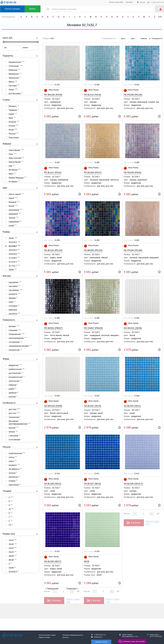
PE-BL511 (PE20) (53, 173)
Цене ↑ (122, 39)
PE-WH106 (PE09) (53, 95)
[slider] (4, 42)
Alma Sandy (131, 324)
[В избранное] (80, 116)
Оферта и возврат (44, 637)
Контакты (129, 2)
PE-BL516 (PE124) (53, 250)
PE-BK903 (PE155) (93, 250)
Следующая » (72, 589)
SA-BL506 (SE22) (53, 484)
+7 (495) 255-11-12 (156, 2)
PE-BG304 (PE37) (93, 173)
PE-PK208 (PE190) (133, 95)
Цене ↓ (132, 39)
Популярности (156, 39)
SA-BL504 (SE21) (132, 406)
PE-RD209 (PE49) (132, 173)
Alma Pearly (51, 90)
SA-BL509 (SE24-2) (133, 484)
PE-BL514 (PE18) (92, 95)
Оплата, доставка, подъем (47, 635)
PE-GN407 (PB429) (93, 328)
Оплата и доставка (116, 2)
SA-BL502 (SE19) (92, 406)
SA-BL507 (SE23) (92, 484)
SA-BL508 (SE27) (53, 561)
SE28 (87, 561)
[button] (132, 641)
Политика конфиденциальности (73, 635)
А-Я (160, 17)
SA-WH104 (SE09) (53, 406)
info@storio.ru (98, 637)
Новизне (142, 39)
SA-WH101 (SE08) (133, 328)
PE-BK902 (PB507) (53, 328)
